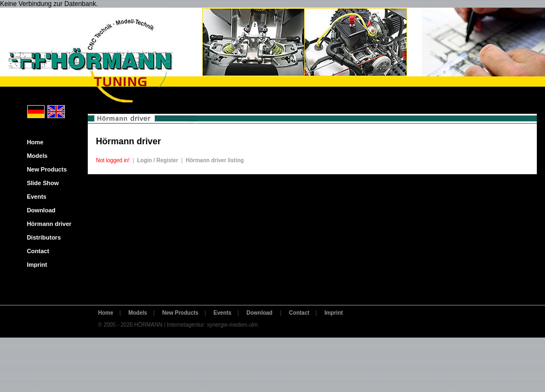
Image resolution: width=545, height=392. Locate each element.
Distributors (41, 237)
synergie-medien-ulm (232, 325)
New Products (44, 169)
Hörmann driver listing (215, 160)
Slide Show (40, 183)
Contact (35, 251)
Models (35, 156)
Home (33, 142)
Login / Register (158, 160)
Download (39, 210)
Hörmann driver (47, 224)
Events (34, 197)
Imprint (34, 265)
